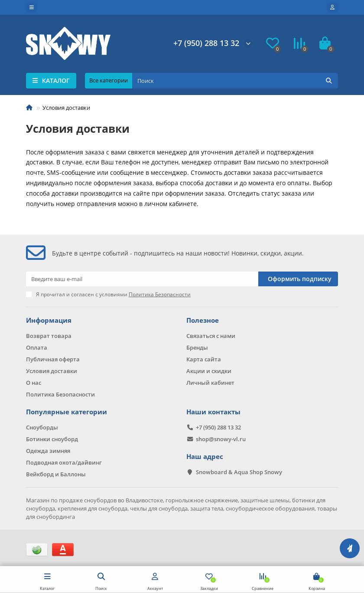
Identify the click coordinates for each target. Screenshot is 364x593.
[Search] (235, 81)
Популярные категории (67, 412)
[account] (332, 7)
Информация (49, 320)
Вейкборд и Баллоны (56, 474)
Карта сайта (204, 359)
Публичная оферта (53, 359)
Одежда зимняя (48, 451)
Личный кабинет (210, 383)
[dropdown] (32, 7)
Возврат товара (49, 336)
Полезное (203, 320)
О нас (34, 383)
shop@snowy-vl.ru (221, 439)
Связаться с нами (211, 336)
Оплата (37, 347)
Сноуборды (42, 427)
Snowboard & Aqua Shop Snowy (239, 472)
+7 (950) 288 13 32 (206, 43)
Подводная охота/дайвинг (64, 462)
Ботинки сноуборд (52, 439)
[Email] (142, 279)
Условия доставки (52, 371)
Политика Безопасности (60, 394)
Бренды (197, 347)
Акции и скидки (209, 371)
